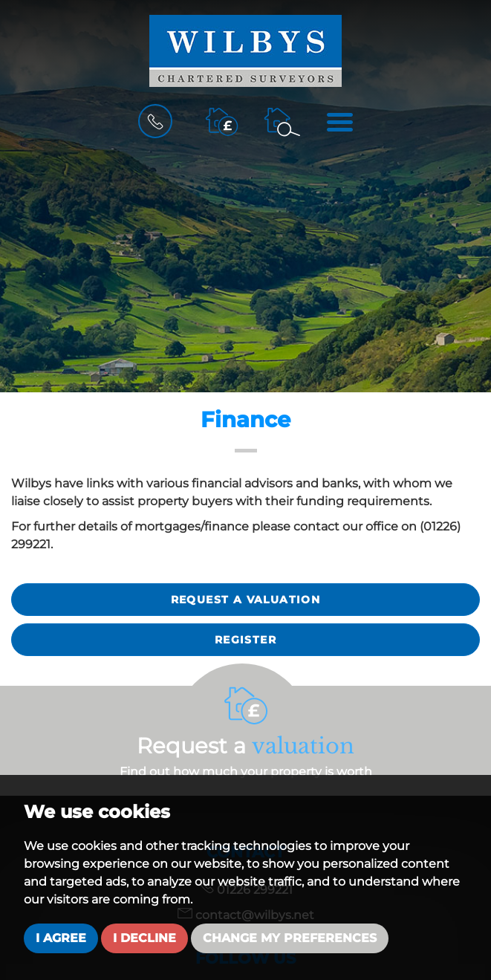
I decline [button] (144, 938)
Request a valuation (246, 600)
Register (245, 640)
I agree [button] (61, 938)
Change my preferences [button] (290, 938)
